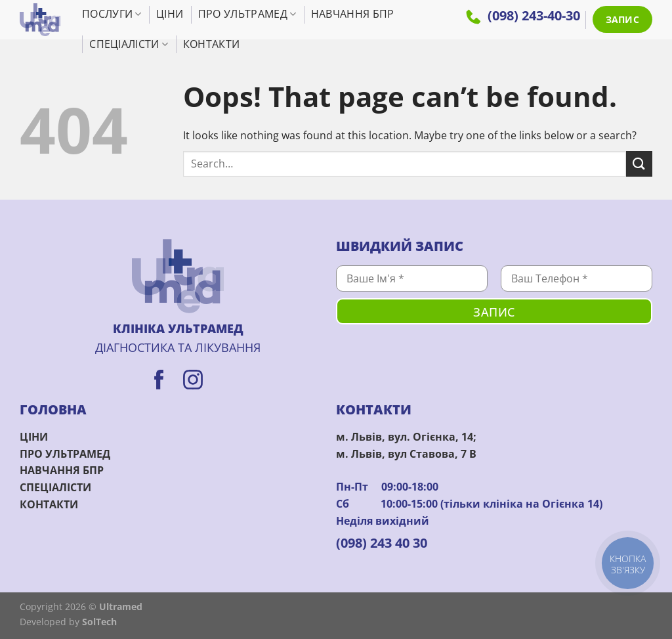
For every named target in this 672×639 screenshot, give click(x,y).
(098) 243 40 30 (382, 543)
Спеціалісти (129, 44)
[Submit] (639, 164)
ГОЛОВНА (53, 409)
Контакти (212, 44)
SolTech (99, 622)
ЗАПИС (622, 19)
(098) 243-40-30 (523, 15)
